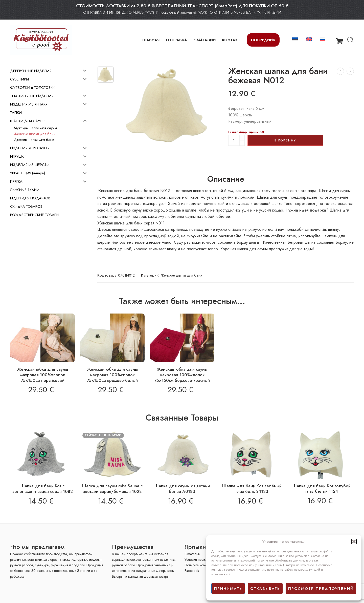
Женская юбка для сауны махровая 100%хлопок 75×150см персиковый (43, 375)
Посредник (263, 40)
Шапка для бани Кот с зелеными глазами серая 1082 (43, 489)
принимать (228, 589)
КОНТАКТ (231, 40)
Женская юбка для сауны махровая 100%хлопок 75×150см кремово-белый (112, 375)
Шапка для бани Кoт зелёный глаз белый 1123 (252, 489)
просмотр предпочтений (321, 589)
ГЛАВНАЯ (151, 40)
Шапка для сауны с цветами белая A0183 (182, 489)
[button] (354, 542)
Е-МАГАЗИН (204, 40)
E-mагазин (192, 554)
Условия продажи (198, 559)
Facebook (192, 571)
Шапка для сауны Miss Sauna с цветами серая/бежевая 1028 (112, 489)
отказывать (265, 589)
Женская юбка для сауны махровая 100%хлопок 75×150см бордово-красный (182, 375)
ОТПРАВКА (176, 40)
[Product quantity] (234, 140)
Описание (226, 179)
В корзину (285, 140)
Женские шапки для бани (181, 275)
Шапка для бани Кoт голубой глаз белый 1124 (322, 489)
